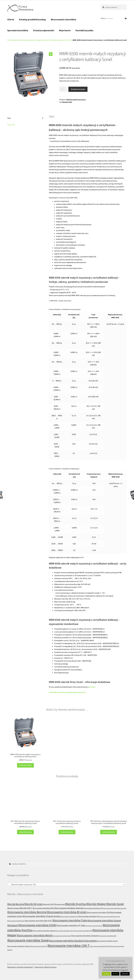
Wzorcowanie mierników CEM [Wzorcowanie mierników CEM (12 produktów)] (98, 912)
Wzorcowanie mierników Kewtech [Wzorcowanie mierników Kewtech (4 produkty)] (94, 926)
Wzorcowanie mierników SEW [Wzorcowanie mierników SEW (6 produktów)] (107, 936)
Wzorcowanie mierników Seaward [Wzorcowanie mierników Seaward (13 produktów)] (85, 936)
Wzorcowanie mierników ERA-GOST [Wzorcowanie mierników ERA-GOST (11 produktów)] (39, 921)
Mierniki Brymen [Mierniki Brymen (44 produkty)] (34, 904)
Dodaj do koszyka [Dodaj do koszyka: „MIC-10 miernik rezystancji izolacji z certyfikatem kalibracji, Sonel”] (67, 832)
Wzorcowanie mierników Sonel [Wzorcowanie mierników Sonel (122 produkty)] (28, 940)
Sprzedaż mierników (18, 30)
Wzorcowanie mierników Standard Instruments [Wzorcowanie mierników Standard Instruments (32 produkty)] (73, 941)
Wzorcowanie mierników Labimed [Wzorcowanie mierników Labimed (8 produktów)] (44, 931)
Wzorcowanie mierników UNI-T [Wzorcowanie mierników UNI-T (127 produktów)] (69, 946)
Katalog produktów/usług (32, 19)
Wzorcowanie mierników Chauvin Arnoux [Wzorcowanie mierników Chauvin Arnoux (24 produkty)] (42, 916)
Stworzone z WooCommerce (46, 967)
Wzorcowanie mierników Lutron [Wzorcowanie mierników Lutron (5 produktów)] (65, 931)
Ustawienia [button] (125, 974)
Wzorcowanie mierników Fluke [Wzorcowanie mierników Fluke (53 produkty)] (70, 920)
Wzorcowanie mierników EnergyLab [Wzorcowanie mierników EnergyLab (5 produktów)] (110, 916)
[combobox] (67, 884)
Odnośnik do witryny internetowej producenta (67, 692)
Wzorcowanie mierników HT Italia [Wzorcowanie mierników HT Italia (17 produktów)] (71, 925)
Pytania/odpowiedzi (44, 30)
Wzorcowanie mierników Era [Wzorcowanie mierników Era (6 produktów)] (16, 921)
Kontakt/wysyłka (84, 30)
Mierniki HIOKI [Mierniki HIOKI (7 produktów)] (61, 904)
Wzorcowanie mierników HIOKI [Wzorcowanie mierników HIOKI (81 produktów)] (37, 925)
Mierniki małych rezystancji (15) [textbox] (66, 884)
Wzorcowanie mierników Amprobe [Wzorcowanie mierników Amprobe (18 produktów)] (69, 908)
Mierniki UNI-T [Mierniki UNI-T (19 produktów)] (26, 908)
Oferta (11, 19)
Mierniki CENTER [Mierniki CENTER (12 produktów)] (50, 904)
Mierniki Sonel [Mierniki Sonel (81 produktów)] (115, 904)
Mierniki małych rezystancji (76, 100)
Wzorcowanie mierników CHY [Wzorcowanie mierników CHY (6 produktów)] (70, 916)
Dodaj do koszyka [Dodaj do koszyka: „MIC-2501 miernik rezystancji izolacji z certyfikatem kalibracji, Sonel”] (25, 832)
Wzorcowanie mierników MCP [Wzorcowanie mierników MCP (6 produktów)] (83, 931)
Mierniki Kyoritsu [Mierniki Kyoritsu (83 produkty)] (76, 904)
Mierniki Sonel (67, 102)
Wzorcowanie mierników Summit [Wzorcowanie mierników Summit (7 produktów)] (107, 941)
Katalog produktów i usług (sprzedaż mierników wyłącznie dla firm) (46, 40)
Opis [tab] (9, 118)
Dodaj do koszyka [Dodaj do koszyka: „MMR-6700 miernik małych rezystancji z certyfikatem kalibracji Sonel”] (25, 765)
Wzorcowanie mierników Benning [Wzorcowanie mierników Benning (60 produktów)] (27, 912)
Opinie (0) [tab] (11, 125)
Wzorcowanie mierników (63, 19)
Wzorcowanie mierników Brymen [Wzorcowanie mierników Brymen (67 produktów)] (67, 912)
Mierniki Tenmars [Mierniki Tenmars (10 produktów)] (13, 908)
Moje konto (65, 30)
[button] (51, 54)
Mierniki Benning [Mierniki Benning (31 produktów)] (16, 904)
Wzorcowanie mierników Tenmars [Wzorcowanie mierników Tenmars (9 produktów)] (19, 946)
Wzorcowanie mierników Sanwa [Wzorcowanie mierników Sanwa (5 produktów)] (62, 936)
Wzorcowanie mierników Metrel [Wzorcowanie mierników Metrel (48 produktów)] (35, 935)
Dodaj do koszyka (78, 89)
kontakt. (92, 687)
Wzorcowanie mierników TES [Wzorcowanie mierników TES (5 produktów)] (39, 946)
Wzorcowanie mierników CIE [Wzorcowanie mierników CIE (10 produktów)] (89, 916)
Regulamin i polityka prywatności (20, 967)
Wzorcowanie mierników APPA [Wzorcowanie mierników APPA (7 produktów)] (93, 908)
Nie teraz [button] (115, 974)
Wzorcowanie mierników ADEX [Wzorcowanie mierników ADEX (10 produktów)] (43, 908)
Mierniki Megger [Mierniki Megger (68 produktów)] (96, 904)
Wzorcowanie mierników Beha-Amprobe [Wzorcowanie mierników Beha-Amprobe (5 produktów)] (115, 908)
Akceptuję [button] (106, 974)
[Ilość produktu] (63, 89)
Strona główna (13, 40)
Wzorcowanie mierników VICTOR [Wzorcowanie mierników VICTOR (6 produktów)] (100, 946)
